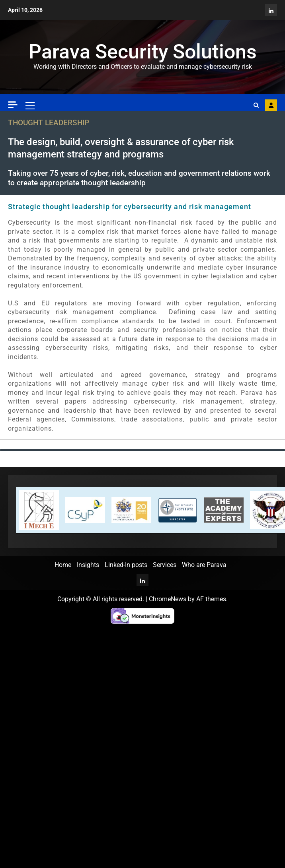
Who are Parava (204, 565)
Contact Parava (271, 105)
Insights (88, 565)
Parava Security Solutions (143, 52)
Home (63, 565)
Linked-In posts (126, 565)
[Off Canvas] (13, 105)
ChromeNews (168, 599)
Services (165, 565)
